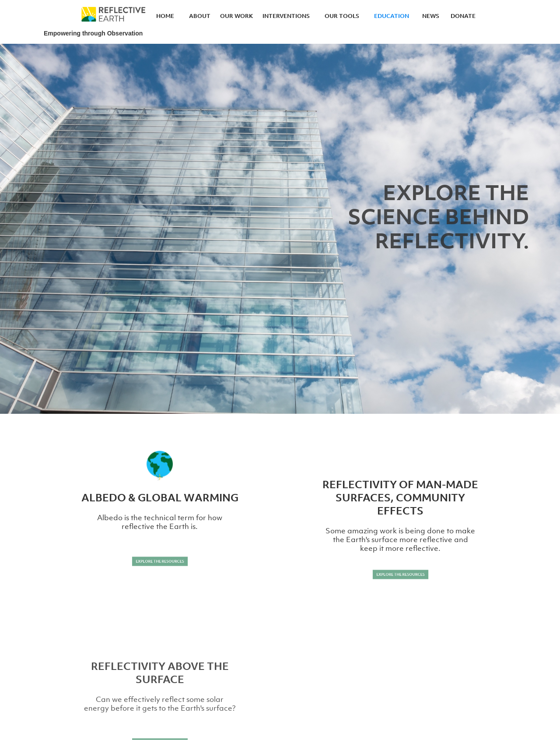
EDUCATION (392, 16)
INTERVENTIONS (286, 16)
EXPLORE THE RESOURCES (160, 561)
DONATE (463, 16)
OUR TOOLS (342, 16)
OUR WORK (236, 16)
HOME (165, 16)
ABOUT (200, 16)
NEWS (431, 16)
